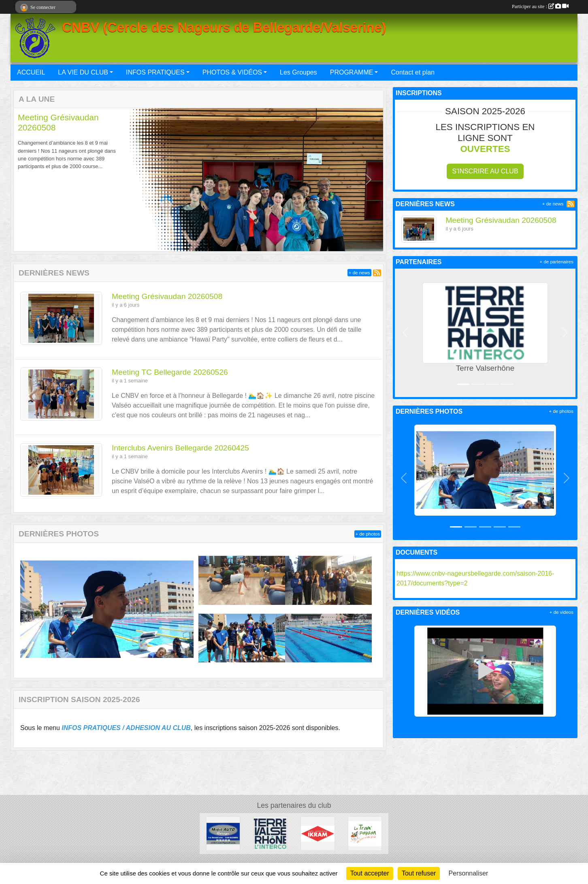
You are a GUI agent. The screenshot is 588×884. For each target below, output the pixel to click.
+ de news (359, 273)
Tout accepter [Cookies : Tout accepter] (370, 873)
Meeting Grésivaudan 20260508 (167, 296)
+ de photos (368, 534)
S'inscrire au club (485, 171)
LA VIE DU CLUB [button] (83, 72)
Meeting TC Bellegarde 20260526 (170, 372)
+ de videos (561, 612)
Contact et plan (413, 72)
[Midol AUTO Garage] (223, 833)
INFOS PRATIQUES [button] (155, 72)
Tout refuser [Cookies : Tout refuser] (419, 873)
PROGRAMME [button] (352, 72)
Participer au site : (540, 6)
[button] (29, 180)
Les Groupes (298, 72)
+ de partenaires (557, 262)
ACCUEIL (31, 72)
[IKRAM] (318, 833)
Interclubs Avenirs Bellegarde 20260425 (180, 448)
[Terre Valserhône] (270, 833)
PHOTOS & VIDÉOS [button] (232, 72)
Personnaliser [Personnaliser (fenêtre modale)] (469, 873)
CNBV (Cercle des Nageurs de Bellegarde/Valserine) (224, 28)
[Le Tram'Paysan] (365, 833)
